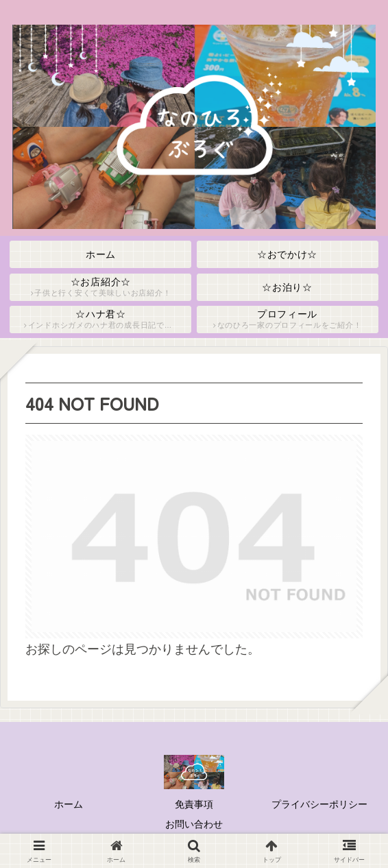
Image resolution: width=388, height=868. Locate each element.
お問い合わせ (194, 824)
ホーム (69, 804)
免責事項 (194, 804)
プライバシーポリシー (319, 804)
